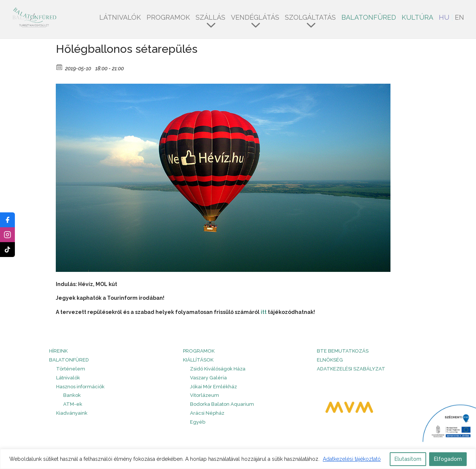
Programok (168, 18)
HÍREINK (58, 351)
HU (444, 18)
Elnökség (330, 360)
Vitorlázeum (205, 395)
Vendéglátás (255, 18)
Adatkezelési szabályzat (351, 369)
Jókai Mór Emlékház (213, 387)
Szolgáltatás (310, 18)
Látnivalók (120, 18)
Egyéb (198, 422)
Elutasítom (408, 459)
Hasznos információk (80, 387)
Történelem (71, 369)
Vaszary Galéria (208, 378)
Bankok (72, 395)
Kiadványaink (72, 413)
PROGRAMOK (199, 351)
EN (459, 18)
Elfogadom (448, 459)
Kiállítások (198, 360)
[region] (238, 459)
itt (264, 312)
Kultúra (417, 18)
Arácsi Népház (207, 413)
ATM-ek (73, 404)
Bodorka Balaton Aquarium (222, 404)
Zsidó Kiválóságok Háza (218, 369)
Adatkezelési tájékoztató (352, 459)
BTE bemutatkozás (343, 351)
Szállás (210, 18)
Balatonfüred (369, 18)
